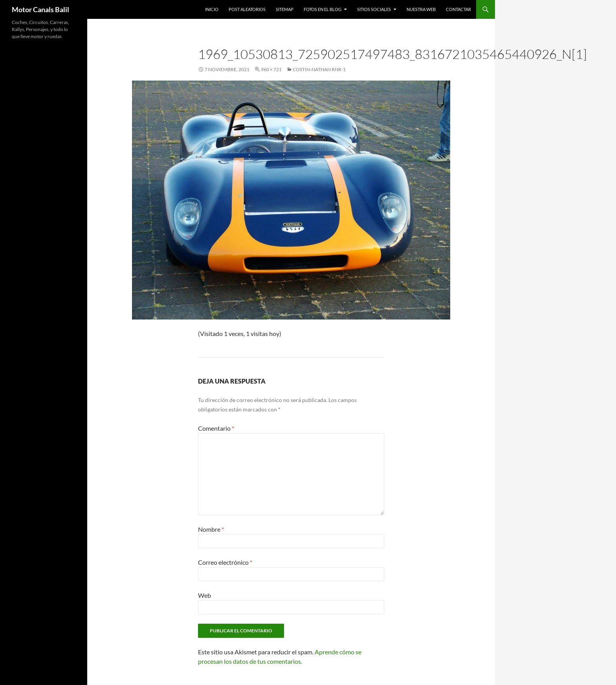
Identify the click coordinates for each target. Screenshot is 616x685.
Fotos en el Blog (323, 9)
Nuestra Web (421, 9)
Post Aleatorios (247, 9)
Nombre (211, 529)
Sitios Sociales (374, 9)
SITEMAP (285, 9)
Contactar (458, 9)
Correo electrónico (225, 562)
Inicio (212, 9)
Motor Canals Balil (40, 9)
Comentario (216, 428)
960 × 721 (271, 69)
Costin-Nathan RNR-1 (319, 69)
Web (204, 595)
